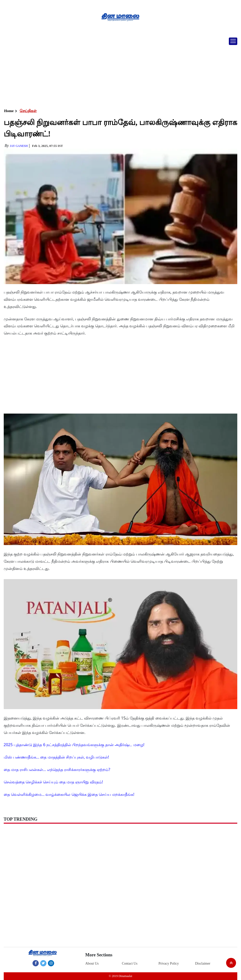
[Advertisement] (121, 71)
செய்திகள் (28, 111)
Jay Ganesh (19, 146)
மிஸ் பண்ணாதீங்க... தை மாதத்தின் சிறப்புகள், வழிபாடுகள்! (56, 757)
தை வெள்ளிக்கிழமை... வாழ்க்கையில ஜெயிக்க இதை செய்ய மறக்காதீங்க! (69, 794)
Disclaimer (203, 963)
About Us (92, 963)
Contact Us (130, 963)
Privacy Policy (169, 963)
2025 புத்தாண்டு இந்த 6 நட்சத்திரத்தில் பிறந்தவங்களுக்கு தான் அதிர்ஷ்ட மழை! (74, 745)
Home (9, 111)
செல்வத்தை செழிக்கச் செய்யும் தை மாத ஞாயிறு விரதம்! (53, 782)
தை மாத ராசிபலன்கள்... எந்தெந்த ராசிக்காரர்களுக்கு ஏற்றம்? (57, 769)
